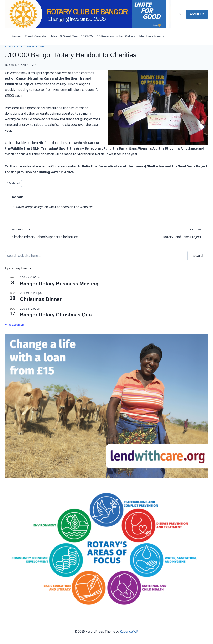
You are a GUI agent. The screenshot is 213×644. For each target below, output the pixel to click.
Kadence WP (129, 631)
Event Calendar (36, 36)
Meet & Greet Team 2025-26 (72, 36)
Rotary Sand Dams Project (156, 233)
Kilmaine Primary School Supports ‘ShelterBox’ (57, 233)
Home (16, 36)
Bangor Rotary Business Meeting (59, 284)
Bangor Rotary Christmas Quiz (56, 315)
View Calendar (14, 325)
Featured (13, 183)
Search (199, 256)
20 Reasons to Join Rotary (116, 36)
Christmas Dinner (41, 299)
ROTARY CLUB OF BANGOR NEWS (25, 47)
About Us (197, 14)
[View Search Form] (181, 14)
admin (13, 65)
